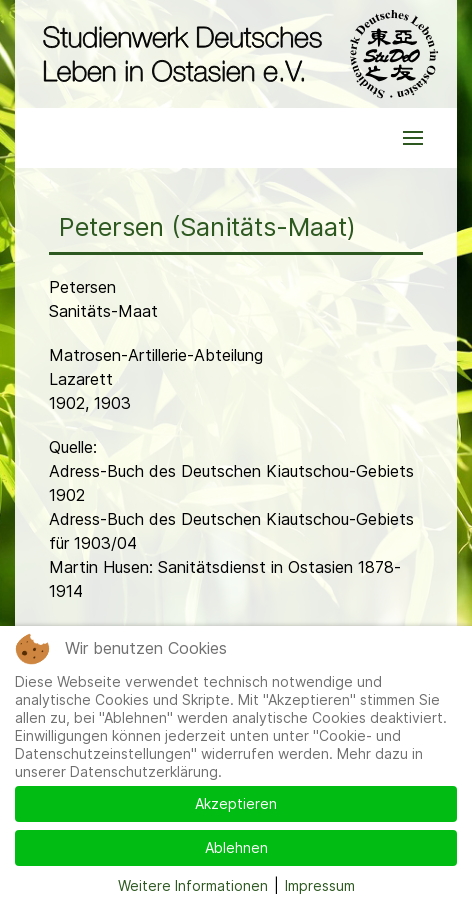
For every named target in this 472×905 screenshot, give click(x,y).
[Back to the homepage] (236, 54)
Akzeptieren (236, 803)
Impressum (320, 885)
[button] (413, 138)
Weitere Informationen (193, 885)
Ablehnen (236, 847)
